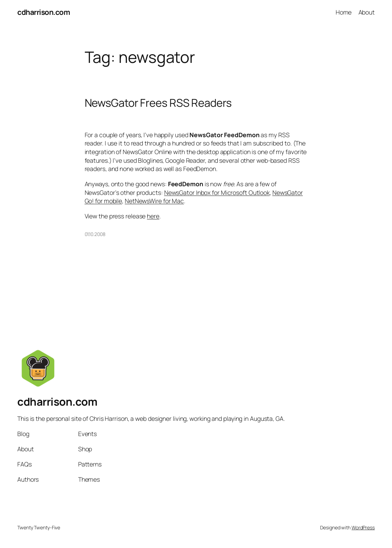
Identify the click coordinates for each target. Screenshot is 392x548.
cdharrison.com (44, 12)
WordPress (363, 527)
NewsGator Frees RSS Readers (158, 103)
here (153, 216)
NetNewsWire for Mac (154, 201)
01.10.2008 (95, 234)
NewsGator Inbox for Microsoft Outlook (217, 192)
